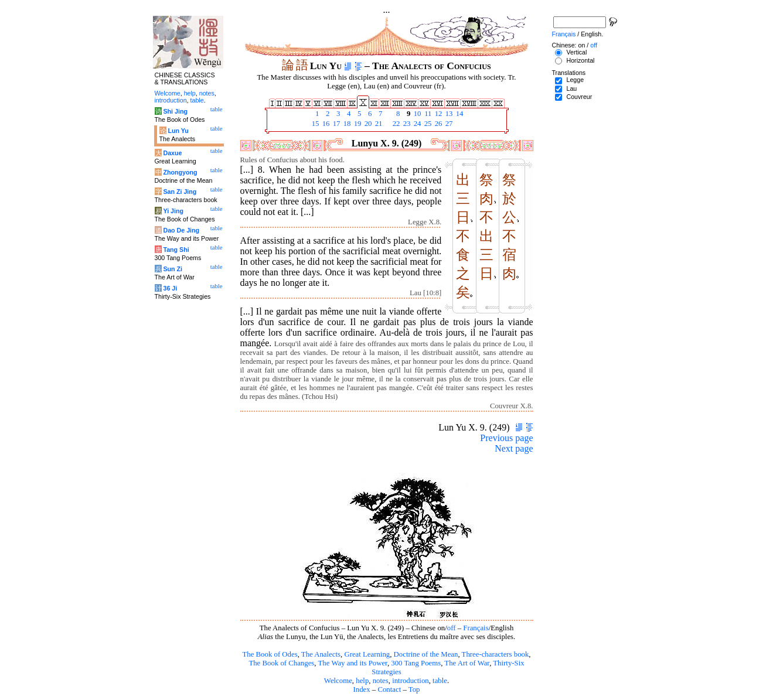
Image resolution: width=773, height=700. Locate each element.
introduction (411, 681)
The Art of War (467, 663)
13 (448, 114)
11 (427, 114)
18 (346, 124)
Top (414, 689)
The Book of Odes (270, 654)
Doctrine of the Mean (426, 654)
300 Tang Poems (416, 663)
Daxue (172, 153)
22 (396, 124)
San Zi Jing (180, 192)
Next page (514, 448)
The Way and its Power (353, 663)
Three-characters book (496, 654)
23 (406, 124)
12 (438, 114)
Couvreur (579, 97)
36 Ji (170, 288)
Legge (575, 80)
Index (361, 689)
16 (325, 124)
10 (417, 114)
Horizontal (580, 60)
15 (315, 124)
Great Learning (367, 654)
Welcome (338, 681)
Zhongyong (180, 172)
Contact (389, 689)
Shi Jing (175, 111)
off (452, 628)
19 (357, 124)
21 (378, 124)
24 (417, 124)
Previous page (506, 438)
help (362, 681)
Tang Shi (176, 250)
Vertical (576, 52)
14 (459, 114)
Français (476, 628)
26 (438, 124)
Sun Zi (173, 269)
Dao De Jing (181, 230)
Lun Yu (178, 131)
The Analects (321, 654)
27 (448, 124)
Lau (571, 88)
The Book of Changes (281, 663)
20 (367, 124)
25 (427, 124)
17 (336, 124)
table (440, 681)
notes (381, 681)
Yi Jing (173, 211)
